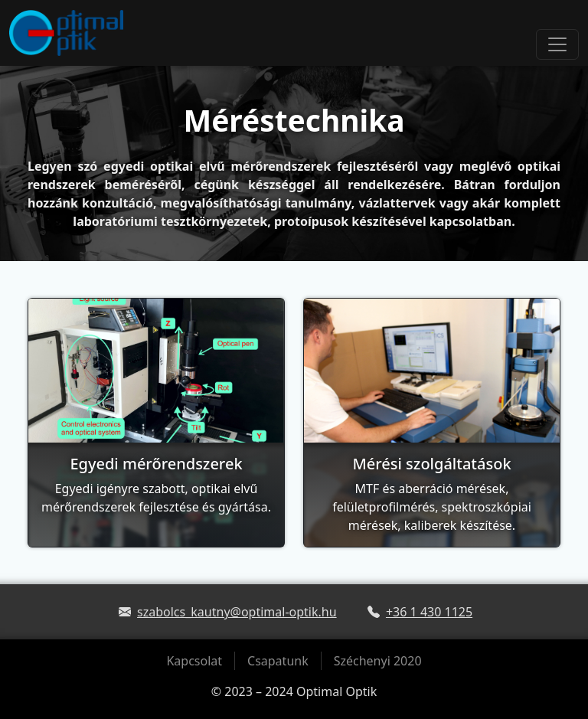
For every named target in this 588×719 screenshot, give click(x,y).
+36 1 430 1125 (429, 612)
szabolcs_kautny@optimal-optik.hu (237, 612)
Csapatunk (278, 661)
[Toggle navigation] (557, 44)
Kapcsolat (194, 661)
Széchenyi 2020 (378, 661)
